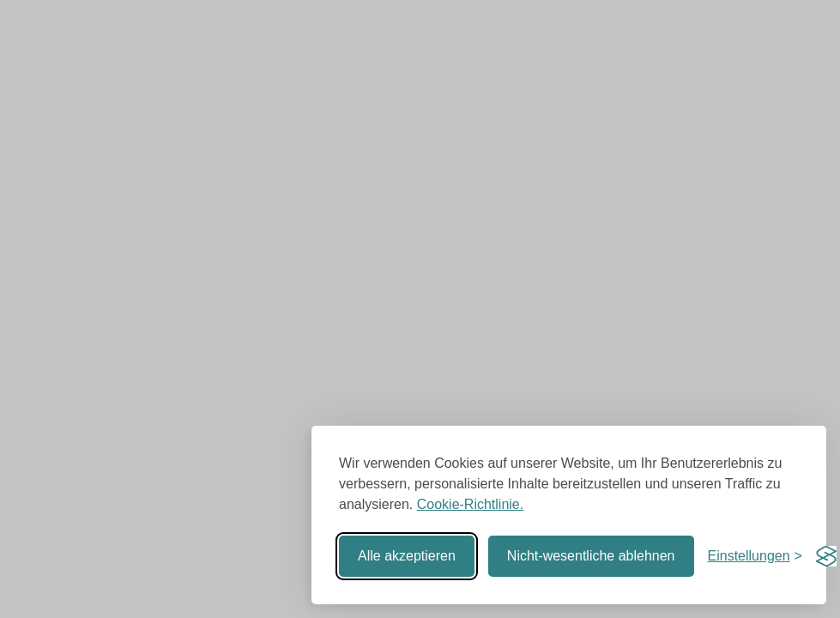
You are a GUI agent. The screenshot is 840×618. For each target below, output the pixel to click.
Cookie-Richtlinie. (471, 504)
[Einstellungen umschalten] (755, 556)
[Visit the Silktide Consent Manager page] (826, 556)
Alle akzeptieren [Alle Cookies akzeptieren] (407, 556)
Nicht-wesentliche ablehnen (591, 556)
